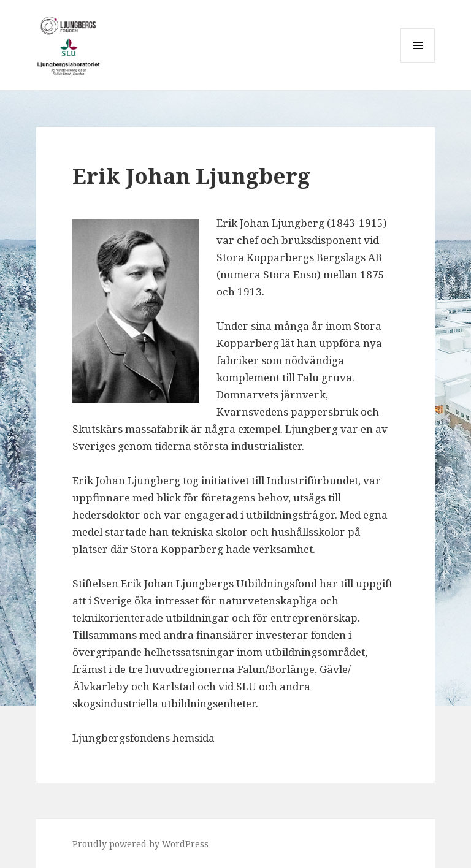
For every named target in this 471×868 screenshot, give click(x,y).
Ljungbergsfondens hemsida (144, 738)
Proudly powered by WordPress (140, 844)
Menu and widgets (418, 62)
